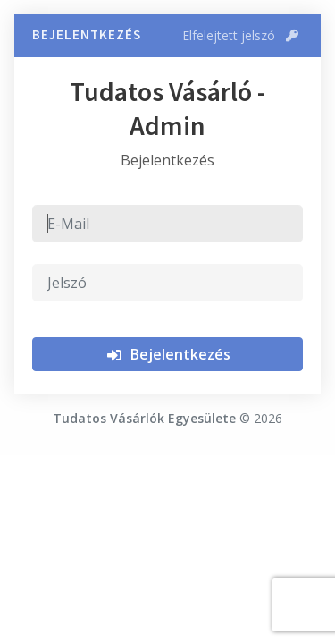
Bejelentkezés (168, 354)
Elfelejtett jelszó (240, 35)
